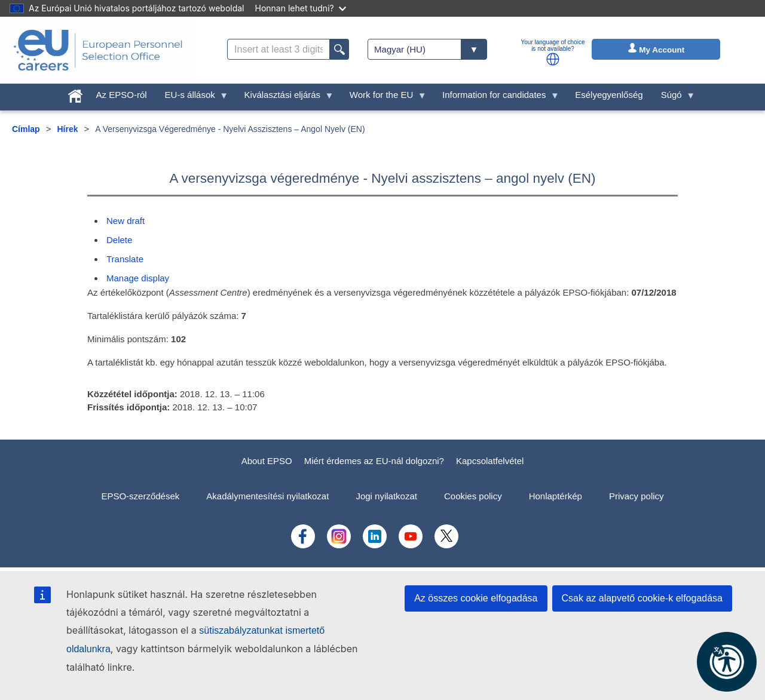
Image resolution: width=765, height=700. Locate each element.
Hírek (67, 129)
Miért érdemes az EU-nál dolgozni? (374, 461)
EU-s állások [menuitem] (192, 98)
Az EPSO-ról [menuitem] (122, 95)
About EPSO (267, 461)
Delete (119, 240)
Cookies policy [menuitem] (473, 496)
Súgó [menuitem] (674, 98)
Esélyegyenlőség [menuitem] (609, 95)
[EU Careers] (98, 50)
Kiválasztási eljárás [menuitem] (285, 98)
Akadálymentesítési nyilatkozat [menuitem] (267, 496)
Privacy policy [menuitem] (637, 496)
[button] (553, 59)
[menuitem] (75, 93)
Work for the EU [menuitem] (384, 98)
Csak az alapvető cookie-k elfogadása (642, 598)
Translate (125, 259)
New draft (126, 221)
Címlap (26, 129)
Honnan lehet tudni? (301, 8)
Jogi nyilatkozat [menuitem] (386, 496)
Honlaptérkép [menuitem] (556, 496)
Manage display (138, 278)
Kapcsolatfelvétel (490, 461)
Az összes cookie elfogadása (476, 598)
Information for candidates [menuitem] (496, 98)
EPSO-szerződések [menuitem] (140, 496)
